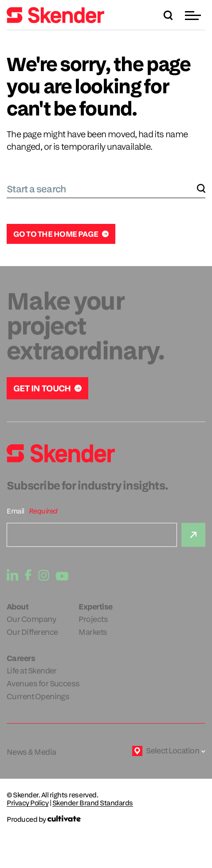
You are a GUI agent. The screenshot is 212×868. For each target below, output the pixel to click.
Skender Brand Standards (93, 803)
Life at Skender (32, 671)
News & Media (31, 752)
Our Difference (32, 632)
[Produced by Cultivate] (106, 819)
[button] (194, 15)
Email (16, 511)
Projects (93, 619)
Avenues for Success (43, 683)
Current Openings (38, 696)
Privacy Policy (27, 803)
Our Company (31, 619)
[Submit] (193, 535)
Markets (93, 632)
